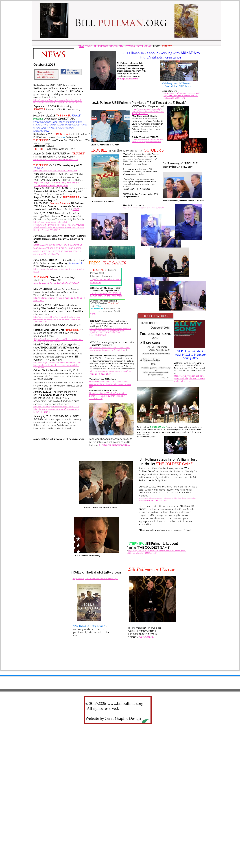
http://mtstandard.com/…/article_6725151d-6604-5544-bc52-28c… (59, 299)
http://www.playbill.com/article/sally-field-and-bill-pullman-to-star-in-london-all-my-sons (190, 378)
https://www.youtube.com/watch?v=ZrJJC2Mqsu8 (56, 283)
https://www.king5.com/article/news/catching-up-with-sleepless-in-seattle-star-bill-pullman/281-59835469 (182, 96)
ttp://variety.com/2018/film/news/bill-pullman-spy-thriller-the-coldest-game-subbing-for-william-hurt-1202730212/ (156, 552)
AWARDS (130, 46)
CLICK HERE (146, 637)
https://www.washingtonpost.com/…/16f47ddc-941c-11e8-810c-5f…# (111, 372)
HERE (93, 314)
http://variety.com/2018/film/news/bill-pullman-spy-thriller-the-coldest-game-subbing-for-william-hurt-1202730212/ (57, 320)
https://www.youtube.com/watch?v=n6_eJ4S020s (144, 208)
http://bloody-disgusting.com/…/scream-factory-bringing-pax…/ (59, 270)
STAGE (88, 46)
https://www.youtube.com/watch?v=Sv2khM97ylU (95, 578)
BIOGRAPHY (116, 46)
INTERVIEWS (144, 46)
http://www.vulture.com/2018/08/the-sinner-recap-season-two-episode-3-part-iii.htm (110, 349)
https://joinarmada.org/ (127, 79)
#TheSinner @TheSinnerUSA (114, 445)
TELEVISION (100, 46)
